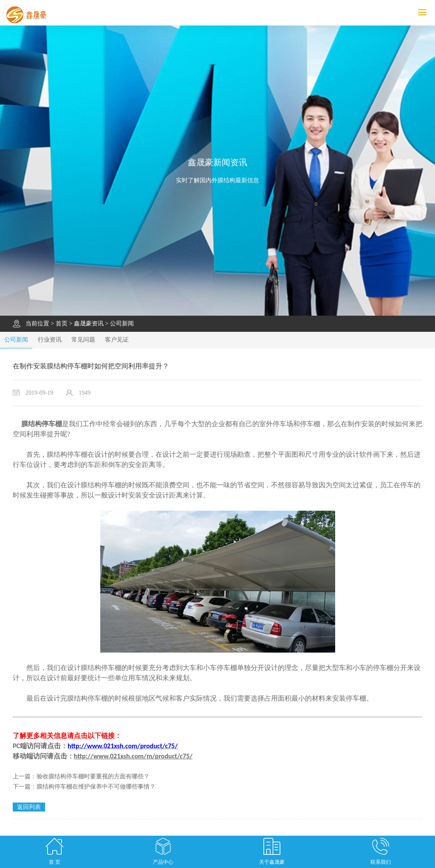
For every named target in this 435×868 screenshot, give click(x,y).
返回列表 (29, 807)
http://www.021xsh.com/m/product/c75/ (133, 756)
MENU (427, 13)
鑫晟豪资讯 (89, 324)
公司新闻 (122, 324)
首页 (62, 324)
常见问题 (83, 340)
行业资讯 (50, 340)
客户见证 (117, 340)
